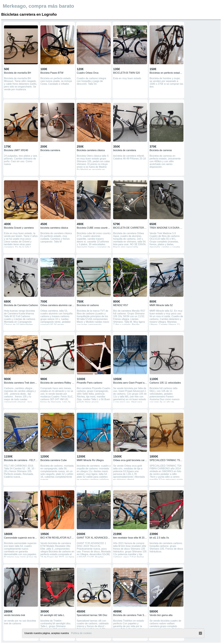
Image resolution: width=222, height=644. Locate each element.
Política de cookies (81, 633)
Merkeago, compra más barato (38, 6)
